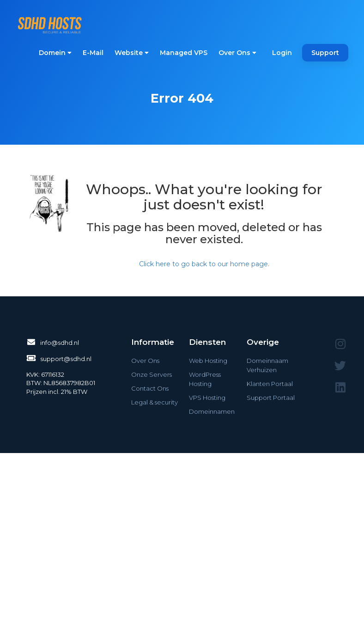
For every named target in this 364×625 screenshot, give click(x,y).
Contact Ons (150, 388)
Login (282, 53)
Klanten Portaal (270, 384)
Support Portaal (271, 398)
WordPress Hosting (205, 379)
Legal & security (155, 402)
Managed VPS (184, 53)
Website (132, 53)
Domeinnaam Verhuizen (267, 365)
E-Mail (93, 53)
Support (325, 53)
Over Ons (237, 53)
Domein (55, 53)
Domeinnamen (212, 411)
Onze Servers (152, 374)
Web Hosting (208, 361)
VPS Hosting (207, 398)
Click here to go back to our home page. (204, 264)
